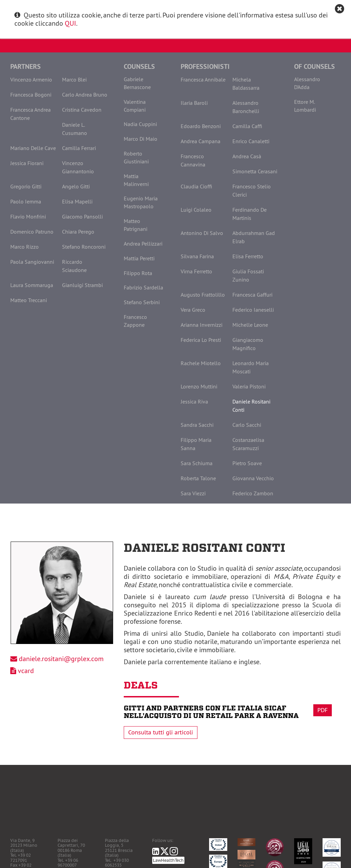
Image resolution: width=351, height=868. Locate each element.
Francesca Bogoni (31, 95)
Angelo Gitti (76, 186)
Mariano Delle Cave (33, 148)
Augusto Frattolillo (203, 295)
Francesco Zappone (135, 321)
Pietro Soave (247, 463)
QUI (70, 23)
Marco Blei (74, 79)
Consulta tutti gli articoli (161, 732)
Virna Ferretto (196, 271)
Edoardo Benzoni (201, 126)
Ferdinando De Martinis (250, 214)
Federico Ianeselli (253, 310)
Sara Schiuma (197, 463)
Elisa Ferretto (248, 256)
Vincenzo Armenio (31, 79)
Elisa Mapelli (77, 201)
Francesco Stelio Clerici (252, 190)
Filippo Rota (138, 273)
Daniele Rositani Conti (251, 406)
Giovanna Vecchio (253, 478)
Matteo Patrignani (136, 225)
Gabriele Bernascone (137, 83)
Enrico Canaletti (251, 141)
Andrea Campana (201, 141)
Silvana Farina (197, 256)
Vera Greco (193, 310)
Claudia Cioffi (196, 186)
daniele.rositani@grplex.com (61, 659)
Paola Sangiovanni (32, 262)
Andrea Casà (247, 156)
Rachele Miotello (201, 363)
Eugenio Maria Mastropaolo (141, 202)
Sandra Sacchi (197, 425)
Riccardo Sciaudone (74, 266)
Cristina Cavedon (82, 110)
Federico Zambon (253, 493)
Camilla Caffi (247, 126)
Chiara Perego (78, 232)
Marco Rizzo (25, 247)
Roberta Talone (198, 478)
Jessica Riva (194, 401)
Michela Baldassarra (246, 84)
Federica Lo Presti (201, 340)
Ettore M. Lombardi (305, 106)
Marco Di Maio (141, 139)
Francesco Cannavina (193, 160)
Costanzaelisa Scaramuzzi (248, 444)
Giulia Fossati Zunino (248, 275)
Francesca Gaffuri (252, 295)
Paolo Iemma (26, 201)
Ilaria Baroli (194, 103)
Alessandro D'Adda (307, 83)
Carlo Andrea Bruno (85, 95)
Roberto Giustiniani (136, 157)
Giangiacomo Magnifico (248, 344)
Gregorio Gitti (26, 186)
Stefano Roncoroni (84, 247)
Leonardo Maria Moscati (251, 367)
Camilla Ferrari (79, 148)
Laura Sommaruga (32, 285)
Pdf (323, 710)
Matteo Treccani (29, 300)
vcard (26, 671)
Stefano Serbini (142, 302)
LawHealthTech (168, 860)
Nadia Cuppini (140, 124)
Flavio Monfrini (28, 216)
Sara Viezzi (193, 493)
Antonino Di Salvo (202, 233)
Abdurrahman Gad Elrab (254, 237)
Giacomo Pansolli (82, 216)
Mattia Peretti (139, 258)
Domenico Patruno (32, 232)
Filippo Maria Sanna (196, 444)
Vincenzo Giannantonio (78, 167)
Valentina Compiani (135, 106)
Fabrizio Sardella (143, 287)
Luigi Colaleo (196, 210)
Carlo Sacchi (247, 425)
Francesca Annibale (203, 79)
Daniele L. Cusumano (75, 129)
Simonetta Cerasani (255, 171)
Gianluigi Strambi (82, 285)
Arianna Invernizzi (202, 325)
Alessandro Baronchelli (246, 107)
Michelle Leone (250, 325)
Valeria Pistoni (249, 386)
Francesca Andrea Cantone (31, 114)
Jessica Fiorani (27, 163)
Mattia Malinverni (136, 180)
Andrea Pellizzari (143, 244)
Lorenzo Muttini (199, 386)
